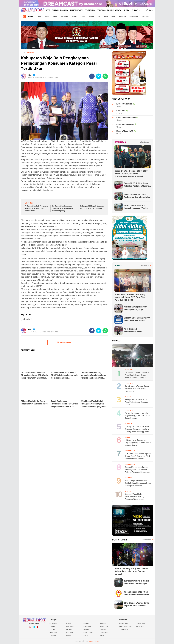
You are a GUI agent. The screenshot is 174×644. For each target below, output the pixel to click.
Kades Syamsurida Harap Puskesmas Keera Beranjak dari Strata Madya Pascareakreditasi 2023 (136, 196)
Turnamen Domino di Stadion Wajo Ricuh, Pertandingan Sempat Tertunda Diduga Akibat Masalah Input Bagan (137, 375)
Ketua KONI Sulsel (124, 104)
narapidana (134, 17)
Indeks (28, 17)
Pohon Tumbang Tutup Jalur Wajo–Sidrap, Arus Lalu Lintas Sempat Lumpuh (137, 416)
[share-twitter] (99, 76)
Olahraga (103, 629)
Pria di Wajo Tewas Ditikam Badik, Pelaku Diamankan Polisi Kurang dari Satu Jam (138, 483)
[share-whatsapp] (105, 76)
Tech (106, 17)
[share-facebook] (92, 76)
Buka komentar (64, 342)
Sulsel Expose (94, 641)
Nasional (64, 10)
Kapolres (103, 623)
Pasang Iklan (141, 623)
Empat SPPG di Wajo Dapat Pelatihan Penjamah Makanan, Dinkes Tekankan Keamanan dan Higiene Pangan (137, 185)
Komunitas (104, 626)
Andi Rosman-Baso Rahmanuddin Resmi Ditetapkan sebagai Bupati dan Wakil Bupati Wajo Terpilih (137, 331)
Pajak (55, 17)
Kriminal (52, 629)
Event (47, 17)
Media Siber (140, 626)
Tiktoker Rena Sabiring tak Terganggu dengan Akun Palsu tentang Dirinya (138, 443)
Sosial (91, 17)
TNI (99, 17)
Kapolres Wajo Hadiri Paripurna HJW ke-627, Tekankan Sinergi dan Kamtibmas (134, 497)
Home (23, 53)
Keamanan (70, 626)
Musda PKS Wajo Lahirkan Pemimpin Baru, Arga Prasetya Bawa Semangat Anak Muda (136, 309)
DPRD (48, 10)
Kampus (86, 623)
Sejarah (86, 635)
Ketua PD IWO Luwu (125, 124)
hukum (126, 10)
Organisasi (53, 632)
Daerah (55, 10)
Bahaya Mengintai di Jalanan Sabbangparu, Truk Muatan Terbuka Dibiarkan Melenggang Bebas (138, 470)
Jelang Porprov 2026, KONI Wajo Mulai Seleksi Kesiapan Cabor (136, 402)
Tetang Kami (123, 629)
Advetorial (26, 319)
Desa (39, 17)
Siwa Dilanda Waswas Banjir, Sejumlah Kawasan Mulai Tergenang (137, 389)
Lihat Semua (144, 142)
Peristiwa (101, 10)
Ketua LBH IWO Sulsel (126, 118)
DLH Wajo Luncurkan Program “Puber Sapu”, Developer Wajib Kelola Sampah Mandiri (138, 456)
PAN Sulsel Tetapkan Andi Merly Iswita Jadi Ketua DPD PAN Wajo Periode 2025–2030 (130, 297)
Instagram (30, 628)
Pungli (83, 17)
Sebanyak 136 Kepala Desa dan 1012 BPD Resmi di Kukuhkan (92, 207)
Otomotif (70, 632)
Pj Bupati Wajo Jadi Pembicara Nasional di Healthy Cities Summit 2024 (36, 208)
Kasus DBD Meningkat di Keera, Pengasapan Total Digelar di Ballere (135, 207)
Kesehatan (87, 626)
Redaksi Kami (124, 623)
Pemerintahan (77, 10)
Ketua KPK (121, 111)
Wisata (118, 10)
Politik (110, 10)
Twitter (34, 628)
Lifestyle (69, 629)
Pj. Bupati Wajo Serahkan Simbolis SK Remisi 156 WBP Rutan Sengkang (63, 208)
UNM (113, 17)
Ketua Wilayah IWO (125, 131)
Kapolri (52, 626)
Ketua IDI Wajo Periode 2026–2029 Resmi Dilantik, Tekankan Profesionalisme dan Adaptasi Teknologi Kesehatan (131, 174)
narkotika (146, 17)
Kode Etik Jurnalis (125, 626)
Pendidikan (90, 10)
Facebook (27, 628)
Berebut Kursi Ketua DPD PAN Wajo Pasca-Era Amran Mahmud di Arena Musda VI (137, 320)
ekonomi (122, 17)
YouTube (38, 628)
